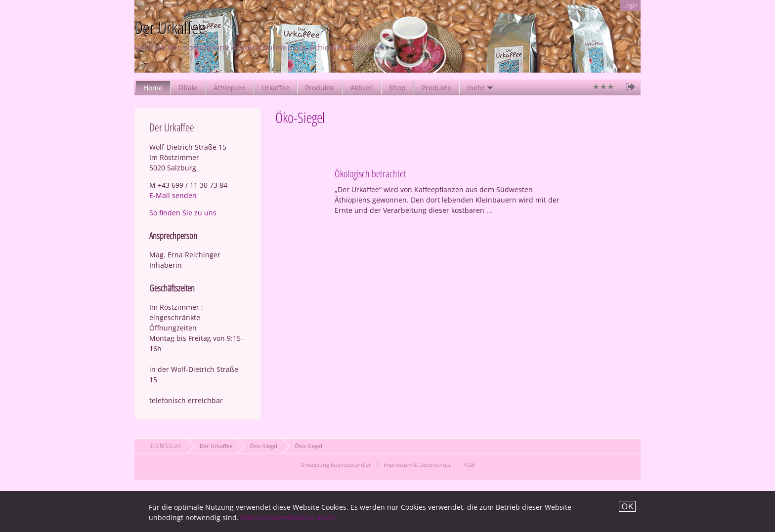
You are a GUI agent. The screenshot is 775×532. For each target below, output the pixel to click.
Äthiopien (230, 88)
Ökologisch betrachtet (370, 174)
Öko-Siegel (263, 446)
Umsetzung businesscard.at (336, 465)
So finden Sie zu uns (183, 213)
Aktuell (362, 88)
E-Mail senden (173, 195)
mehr (476, 88)
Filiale (188, 88)
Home (153, 88)
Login (630, 5)
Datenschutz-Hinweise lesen (288, 517)
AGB (469, 465)
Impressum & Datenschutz (417, 465)
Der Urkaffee (216, 446)
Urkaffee (275, 88)
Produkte (320, 88)
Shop (397, 88)
